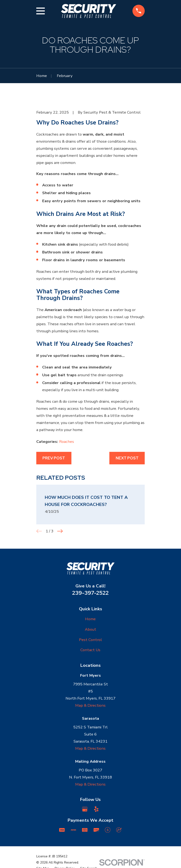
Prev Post (54, 458)
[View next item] (60, 531)
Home (90, 619)
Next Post (127, 458)
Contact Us (90, 650)
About (90, 629)
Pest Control (90, 640)
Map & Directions (90, 705)
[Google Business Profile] (85, 809)
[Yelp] (96, 809)
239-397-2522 (90, 593)
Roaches (67, 442)
